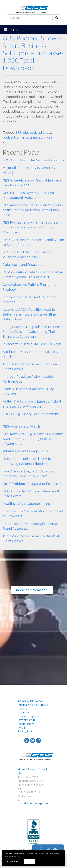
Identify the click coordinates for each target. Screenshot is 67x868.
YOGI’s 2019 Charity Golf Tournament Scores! (30, 416)
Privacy (32, 770)
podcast (9, 137)
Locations (24, 712)
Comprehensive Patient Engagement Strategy (31, 287)
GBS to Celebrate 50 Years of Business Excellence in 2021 (32, 183)
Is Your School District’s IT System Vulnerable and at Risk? (28, 255)
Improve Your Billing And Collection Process (29, 300)
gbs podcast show (37, 133)
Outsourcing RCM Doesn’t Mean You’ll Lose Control (31, 494)
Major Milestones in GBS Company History (29, 170)
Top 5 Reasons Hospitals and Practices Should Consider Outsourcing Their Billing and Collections (33, 332)
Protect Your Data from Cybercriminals (32, 344)
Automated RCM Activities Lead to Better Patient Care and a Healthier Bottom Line (30, 314)
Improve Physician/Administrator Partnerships (28, 379)
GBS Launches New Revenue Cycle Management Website (30, 195)
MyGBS (22, 728)
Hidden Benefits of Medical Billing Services (28, 391)
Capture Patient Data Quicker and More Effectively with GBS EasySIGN (33, 275)
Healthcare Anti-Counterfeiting (26, 504)
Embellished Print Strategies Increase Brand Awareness (32, 526)
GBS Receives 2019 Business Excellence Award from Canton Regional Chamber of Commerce (33, 439)
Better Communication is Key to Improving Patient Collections (27, 461)
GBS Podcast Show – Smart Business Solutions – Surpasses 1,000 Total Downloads (33, 53)
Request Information (32, 590)
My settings (12, 861)
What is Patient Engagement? (26, 451)
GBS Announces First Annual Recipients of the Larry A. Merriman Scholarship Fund (33, 210)
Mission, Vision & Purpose (33, 705)
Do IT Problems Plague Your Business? (32, 484)
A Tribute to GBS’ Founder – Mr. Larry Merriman (31, 354)
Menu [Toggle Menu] (11, 29)
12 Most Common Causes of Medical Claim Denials (30, 367)
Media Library (26, 724)
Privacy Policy (26, 731)
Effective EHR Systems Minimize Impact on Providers (33, 514)
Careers (23, 709)
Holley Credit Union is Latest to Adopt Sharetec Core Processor (32, 404)
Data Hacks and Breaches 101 (25, 265)
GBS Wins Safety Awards (22, 426)
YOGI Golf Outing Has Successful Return (33, 160)
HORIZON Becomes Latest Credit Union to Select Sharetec (33, 242)
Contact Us (48, 849)
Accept (29, 861)
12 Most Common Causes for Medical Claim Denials (31, 539)
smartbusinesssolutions (35, 137)
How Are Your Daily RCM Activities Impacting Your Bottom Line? (28, 474)
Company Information (31, 701)
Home (22, 770)
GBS (18, 133)
